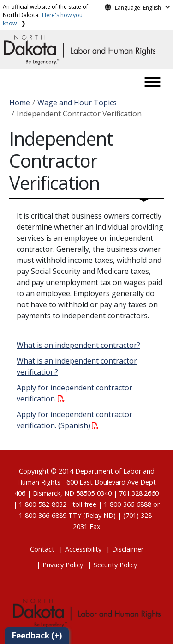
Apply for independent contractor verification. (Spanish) (75, 420)
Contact (42, 549)
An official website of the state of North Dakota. (45, 15)
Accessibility (83, 549)
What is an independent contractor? (78, 345)
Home (20, 103)
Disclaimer (128, 549)
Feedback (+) (37, 635)
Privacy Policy (63, 565)
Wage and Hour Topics (77, 103)
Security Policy (115, 565)
